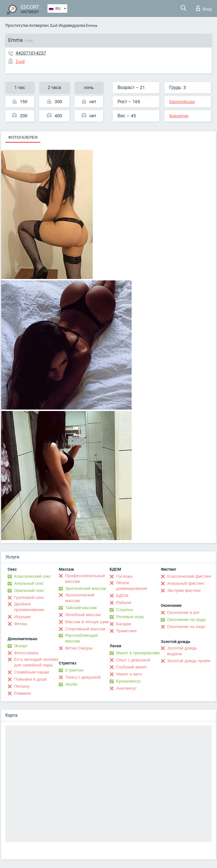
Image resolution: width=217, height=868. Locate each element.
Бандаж (124, 624)
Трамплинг (127, 631)
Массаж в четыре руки (87, 622)
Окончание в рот (184, 612)
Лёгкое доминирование (132, 586)
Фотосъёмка (26, 653)
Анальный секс (29, 583)
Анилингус (126, 688)
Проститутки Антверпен (27, 25)
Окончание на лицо (186, 627)
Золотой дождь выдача (182, 651)
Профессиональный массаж (85, 579)
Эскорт (21, 646)
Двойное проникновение (29, 607)
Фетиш (21, 624)
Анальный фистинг (186, 583)
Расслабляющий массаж (82, 638)
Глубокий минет (132, 667)
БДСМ (122, 596)
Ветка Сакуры (79, 648)
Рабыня (124, 603)
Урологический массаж (80, 598)
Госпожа (124, 576)
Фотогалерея (23, 137)
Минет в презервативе (138, 653)
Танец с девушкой (83, 677)
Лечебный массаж (83, 615)
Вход (204, 8)
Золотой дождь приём (189, 661)
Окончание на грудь (187, 620)
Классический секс (32, 576)
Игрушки (22, 617)
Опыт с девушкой (133, 660)
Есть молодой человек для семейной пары (36, 662)
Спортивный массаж (85, 629)
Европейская (182, 102)
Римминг (23, 693)
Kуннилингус (128, 681)
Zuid (54, 25)
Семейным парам (32, 672)
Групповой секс (29, 598)
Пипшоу (22, 686)
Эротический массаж (86, 588)
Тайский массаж (81, 608)
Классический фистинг (189, 576)
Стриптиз (74, 670)
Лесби (71, 684)
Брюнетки (179, 116)
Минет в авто (129, 674)
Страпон (124, 610)
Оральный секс (29, 590)
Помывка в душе (31, 679)
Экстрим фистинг (184, 590)
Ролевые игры (130, 617)
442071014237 (31, 53)
